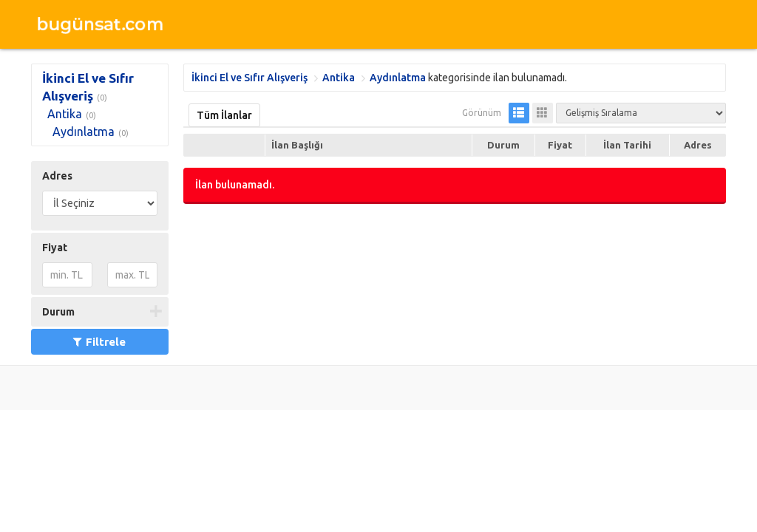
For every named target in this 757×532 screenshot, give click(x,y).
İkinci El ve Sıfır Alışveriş (249, 78)
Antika (65, 114)
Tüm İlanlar (224, 115)
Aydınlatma (84, 132)
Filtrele (99, 342)
